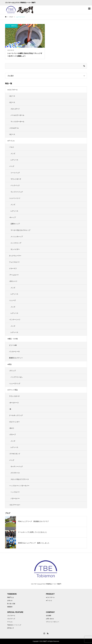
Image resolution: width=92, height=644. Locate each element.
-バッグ (12, 166)
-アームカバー (14, 275)
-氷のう (12, 428)
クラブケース (15, 473)
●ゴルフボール (13, 90)
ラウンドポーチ (16, 179)
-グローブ (12, 435)
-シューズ (12, 300)
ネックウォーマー (15, 256)
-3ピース (12, 134)
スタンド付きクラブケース (20, 479)
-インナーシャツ (15, 320)
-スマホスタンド (15, 454)
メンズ (13, 154)
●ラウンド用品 (13, 390)
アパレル (10, 622)
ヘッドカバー (15, 492)
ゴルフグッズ (11, 619)
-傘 (10, 409)
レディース (14, 160)
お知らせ (10, 601)
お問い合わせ (50, 619)
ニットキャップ (16, 243)
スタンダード (15, 109)
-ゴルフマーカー (15, 505)
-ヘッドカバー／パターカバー (19, 486)
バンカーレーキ (14, 351)
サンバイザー (15, 249)
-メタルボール (14, 128)
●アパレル (11, 141)
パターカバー (15, 498)
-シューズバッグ (15, 383)
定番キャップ (15, 224)
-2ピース (12, 102)
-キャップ (12, 217)
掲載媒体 (10, 607)
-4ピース (12, 96)
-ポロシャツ (13, 281)
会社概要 (49, 616)
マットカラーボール (17, 122)
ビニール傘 (13, 345)
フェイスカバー (14, 262)
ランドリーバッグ (17, 192)
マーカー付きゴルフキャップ (20, 230)
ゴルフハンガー (14, 422)
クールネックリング (16, 415)
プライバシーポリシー (52, 622)
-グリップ (12, 371)
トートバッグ (15, 173)
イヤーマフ (13, 268)
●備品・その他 (13, 339)
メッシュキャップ (17, 237)
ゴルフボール (11, 616)
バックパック (15, 185)
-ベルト (12, 147)
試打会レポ (10, 628)
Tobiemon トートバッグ (14, 625)
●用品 (10, 364)
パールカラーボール (17, 115)
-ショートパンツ (15, 198)
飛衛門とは (10, 597)
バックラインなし (17, 377)
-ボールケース (14, 403)
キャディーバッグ (17, 466)
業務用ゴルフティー (16, 358)
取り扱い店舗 (11, 604)
